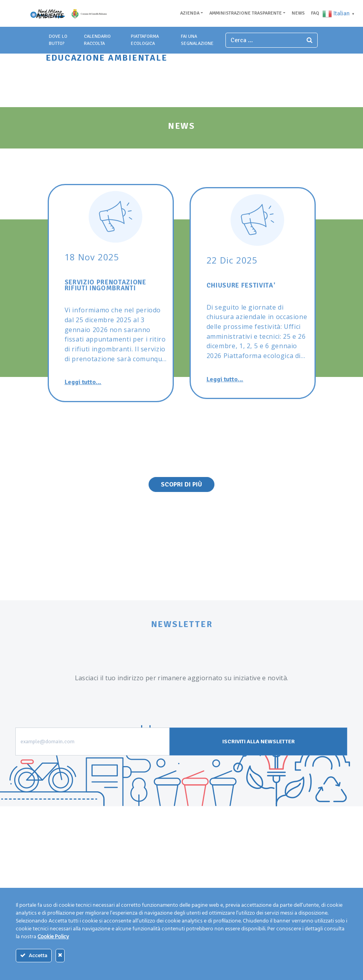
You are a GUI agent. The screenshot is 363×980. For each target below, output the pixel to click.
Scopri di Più (181, 484)
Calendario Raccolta (97, 40)
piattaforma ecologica (145, 40)
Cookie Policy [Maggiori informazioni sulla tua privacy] (53, 937)
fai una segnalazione (197, 40)
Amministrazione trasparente (246, 13)
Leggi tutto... (83, 382)
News (298, 13)
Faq (315, 13)
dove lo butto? (58, 40)
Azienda (190, 13)
